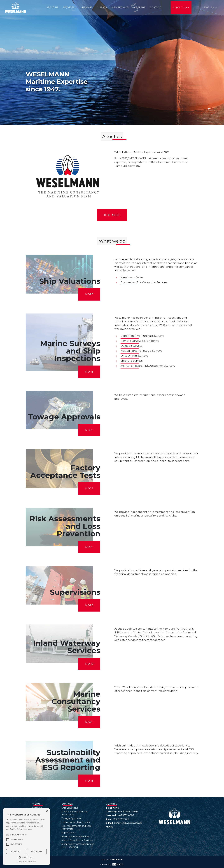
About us (52, 7)
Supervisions (68, 833)
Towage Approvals (71, 818)
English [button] (209, 7)
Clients (102, 7)
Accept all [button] (16, 851)
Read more (112, 215)
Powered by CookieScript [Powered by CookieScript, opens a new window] (26, 862)
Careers (140, 7)
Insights (87, 7)
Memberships (121, 7)
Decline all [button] (37, 851)
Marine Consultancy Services (77, 840)
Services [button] (69, 7)
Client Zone (181, 8)
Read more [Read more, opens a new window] (28, 829)
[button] (8, 835)
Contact (155, 7)
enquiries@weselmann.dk (128, 823)
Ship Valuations (70, 808)
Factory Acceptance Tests (76, 822)
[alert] (26, 837)
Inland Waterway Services (75, 837)
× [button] (47, 811)
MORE (89, 294)
